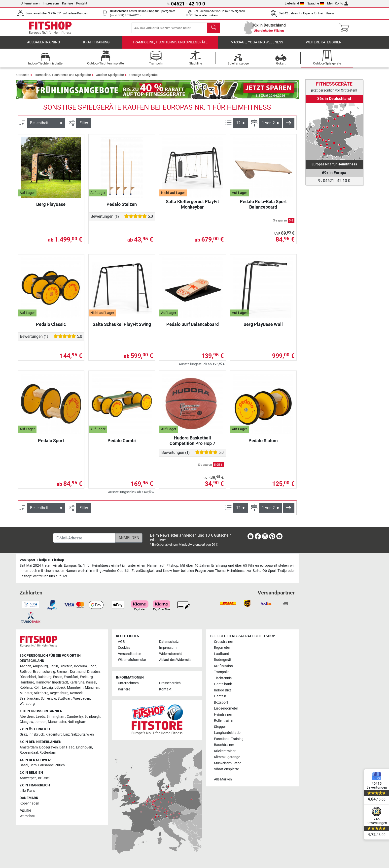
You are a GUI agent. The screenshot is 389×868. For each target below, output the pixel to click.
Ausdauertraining (44, 46)
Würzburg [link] (27, 704)
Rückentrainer (225, 751)
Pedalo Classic (51, 328)
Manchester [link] (57, 722)
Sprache (316, 3)
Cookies (124, 648)
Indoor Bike (223, 690)
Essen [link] (58, 677)
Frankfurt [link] (71, 677)
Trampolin (222, 672)
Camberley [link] (75, 717)
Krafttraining (96, 46)
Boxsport (221, 702)
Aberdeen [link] (27, 717)
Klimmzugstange (227, 757)
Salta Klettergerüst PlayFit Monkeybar (192, 208)
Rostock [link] (76, 693)
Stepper (220, 727)
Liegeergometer (226, 708)
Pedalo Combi (122, 444)
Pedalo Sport (51, 444)
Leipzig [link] (47, 688)
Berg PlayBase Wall (263, 328)
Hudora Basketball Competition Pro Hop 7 (192, 444)
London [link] (40, 722)
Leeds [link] (40, 717)
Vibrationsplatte (226, 769)
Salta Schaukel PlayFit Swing (122, 328)
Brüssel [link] (44, 778)
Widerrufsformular (132, 660)
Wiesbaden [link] (82, 698)
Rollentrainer (224, 721)
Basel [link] (24, 765)
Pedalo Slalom (263, 444)
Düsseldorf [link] (28, 677)
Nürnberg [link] (41, 693)
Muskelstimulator (227, 763)
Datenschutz (169, 642)
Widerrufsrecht (171, 654)
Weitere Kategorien (324, 46)
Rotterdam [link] (48, 753)
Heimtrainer (223, 715)
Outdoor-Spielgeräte (110, 78)
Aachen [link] (25, 666)
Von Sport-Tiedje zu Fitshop (42, 560)
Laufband (222, 654)
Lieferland (294, 3)
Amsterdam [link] (29, 747)
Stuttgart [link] (65, 698)
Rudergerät (223, 660)
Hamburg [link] (27, 682)
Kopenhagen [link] (29, 803)
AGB (121, 642)
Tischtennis (223, 678)
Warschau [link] (27, 816)
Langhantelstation (228, 733)
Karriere (68, 3)
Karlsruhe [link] (77, 682)
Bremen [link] (63, 672)
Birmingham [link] (56, 717)
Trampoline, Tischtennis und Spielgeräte (170, 46)
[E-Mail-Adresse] (84, 538)
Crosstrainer (224, 642)
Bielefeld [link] (66, 666)
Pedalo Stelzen (122, 208)
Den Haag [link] (67, 747)
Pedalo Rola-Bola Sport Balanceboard (263, 208)
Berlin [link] (54, 666)
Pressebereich (170, 683)
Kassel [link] (91, 682)
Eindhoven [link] (84, 747)
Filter (84, 126)
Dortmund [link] (78, 672)
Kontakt (82, 3)
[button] (289, 126)
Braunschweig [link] (44, 672)
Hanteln (220, 696)
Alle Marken (223, 779)
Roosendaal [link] (29, 753)
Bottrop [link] (26, 672)
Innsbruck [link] (36, 734)
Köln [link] (37, 688)
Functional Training (229, 739)
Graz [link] (23, 734)
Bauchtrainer (224, 745)
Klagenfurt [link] (54, 734)
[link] (334, 131)
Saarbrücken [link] (29, 698)
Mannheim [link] (75, 688)
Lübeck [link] (60, 688)
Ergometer (222, 648)
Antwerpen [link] (28, 778)
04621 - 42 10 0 (334, 181)
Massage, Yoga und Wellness (257, 46)
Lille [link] (23, 791)
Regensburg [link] (59, 693)
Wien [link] (90, 734)
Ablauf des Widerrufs (175, 660)
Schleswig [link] (48, 698)
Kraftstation (223, 666)
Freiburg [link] (86, 677)
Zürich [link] (60, 765)
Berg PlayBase (51, 208)
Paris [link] (31, 791)
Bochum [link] (80, 666)
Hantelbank (223, 684)
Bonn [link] (92, 666)
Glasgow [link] (26, 722)
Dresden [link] (93, 672)
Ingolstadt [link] (60, 682)
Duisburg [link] (45, 677)
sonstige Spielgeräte (143, 78)
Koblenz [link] (26, 688)
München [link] (92, 688)
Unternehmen (30, 3)
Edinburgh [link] (92, 717)
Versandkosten (130, 654)
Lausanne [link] (46, 765)
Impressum (51, 3)
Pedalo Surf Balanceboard (193, 328)
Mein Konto (338, 3)
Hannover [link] (43, 682)
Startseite (22, 78)
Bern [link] (33, 765)
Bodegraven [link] (49, 747)
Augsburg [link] (40, 666)
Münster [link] (26, 693)
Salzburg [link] (78, 734)
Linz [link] (67, 734)
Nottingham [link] (77, 722)
